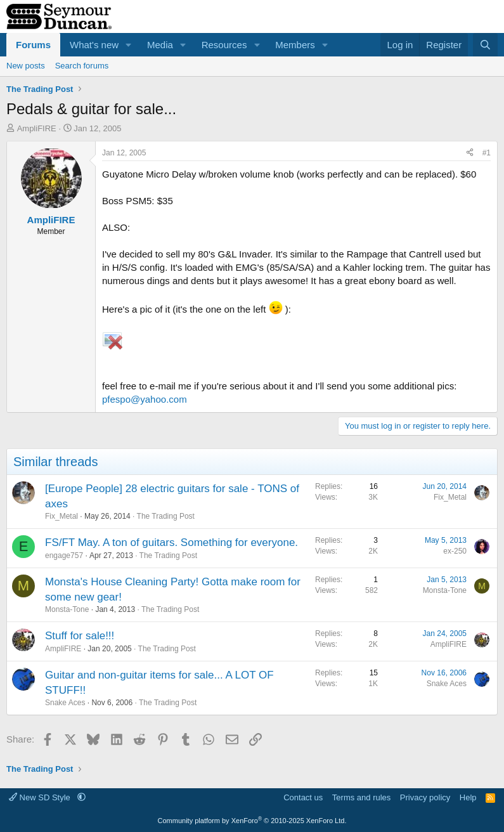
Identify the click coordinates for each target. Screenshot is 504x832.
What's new (94, 45)
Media (160, 45)
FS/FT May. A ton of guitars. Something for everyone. (171, 543)
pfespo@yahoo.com (145, 399)
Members (295, 45)
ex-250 (455, 551)
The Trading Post (166, 516)
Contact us (303, 797)
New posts (26, 66)
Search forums (82, 66)
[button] (129, 45)
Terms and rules (361, 797)
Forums (33, 45)
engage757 (64, 556)
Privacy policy (425, 797)
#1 (487, 153)
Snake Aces (65, 703)
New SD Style (41, 797)
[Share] (470, 153)
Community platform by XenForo (252, 821)
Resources (224, 45)
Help (468, 797)
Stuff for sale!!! (80, 636)
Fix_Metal (61, 516)
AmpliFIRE (37, 128)
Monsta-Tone (67, 609)
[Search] (485, 45)
